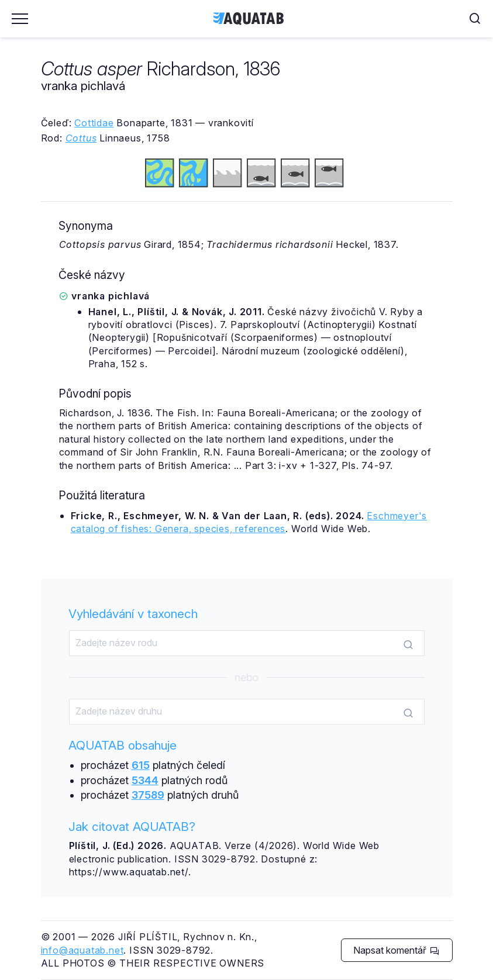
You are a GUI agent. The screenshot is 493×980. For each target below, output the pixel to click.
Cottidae (94, 123)
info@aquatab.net (82, 950)
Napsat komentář (396, 950)
